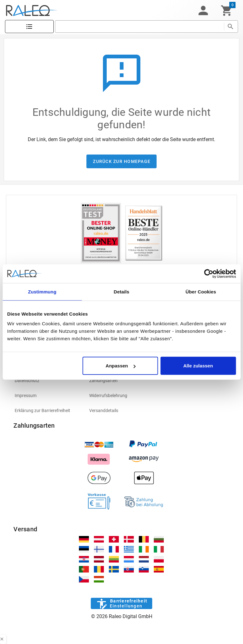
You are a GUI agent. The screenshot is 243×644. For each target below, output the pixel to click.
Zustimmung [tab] (42, 291)
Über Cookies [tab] (201, 291)
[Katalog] (29, 27)
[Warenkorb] (227, 11)
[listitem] (47, 381)
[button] (203, 11)
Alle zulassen (198, 366)
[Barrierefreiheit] (121, 603)
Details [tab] (122, 291)
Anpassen (121, 366)
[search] (139, 27)
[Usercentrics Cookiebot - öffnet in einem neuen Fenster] (209, 273)
